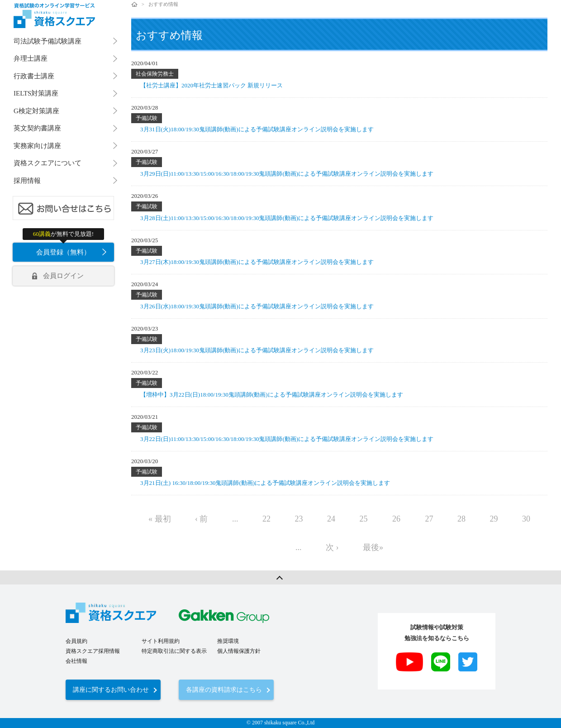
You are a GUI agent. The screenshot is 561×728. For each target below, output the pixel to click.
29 (494, 519)
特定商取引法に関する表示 (174, 651)
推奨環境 (228, 641)
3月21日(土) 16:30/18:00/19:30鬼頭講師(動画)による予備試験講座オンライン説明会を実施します (265, 483)
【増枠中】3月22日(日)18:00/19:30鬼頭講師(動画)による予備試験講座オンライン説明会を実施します (272, 395)
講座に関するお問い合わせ (111, 690)
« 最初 (160, 519)
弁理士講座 (31, 58)
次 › (332, 547)
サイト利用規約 (161, 641)
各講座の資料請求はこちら (224, 690)
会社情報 (76, 661)
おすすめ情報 (163, 4)
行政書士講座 (34, 76)
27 (429, 519)
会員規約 (76, 641)
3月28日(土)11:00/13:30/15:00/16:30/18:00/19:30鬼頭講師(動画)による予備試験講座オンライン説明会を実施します (287, 218)
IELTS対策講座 (36, 93)
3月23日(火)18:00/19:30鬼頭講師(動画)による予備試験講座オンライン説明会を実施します (257, 350)
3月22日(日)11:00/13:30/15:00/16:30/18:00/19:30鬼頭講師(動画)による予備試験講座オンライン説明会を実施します (287, 439)
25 (364, 519)
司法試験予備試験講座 (48, 41)
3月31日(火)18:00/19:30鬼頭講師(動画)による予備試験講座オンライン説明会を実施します (257, 129)
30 (526, 519)
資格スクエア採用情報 (93, 651)
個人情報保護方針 (239, 651)
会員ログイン (63, 276)
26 (396, 519)
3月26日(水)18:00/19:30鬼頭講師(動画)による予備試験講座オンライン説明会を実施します (257, 306)
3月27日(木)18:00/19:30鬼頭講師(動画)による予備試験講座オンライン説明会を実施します (257, 262)
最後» (373, 547)
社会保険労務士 (155, 74)
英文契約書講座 (37, 128)
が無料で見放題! (63, 234)
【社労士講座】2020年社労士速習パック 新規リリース (212, 85)
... (235, 519)
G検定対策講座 (36, 111)
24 (331, 519)
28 (461, 519)
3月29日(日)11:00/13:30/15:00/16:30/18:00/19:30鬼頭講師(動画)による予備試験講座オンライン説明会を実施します (287, 174)
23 (299, 519)
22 (266, 519)
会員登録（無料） (63, 252)
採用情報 (27, 181)
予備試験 (147, 118)
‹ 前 (202, 519)
